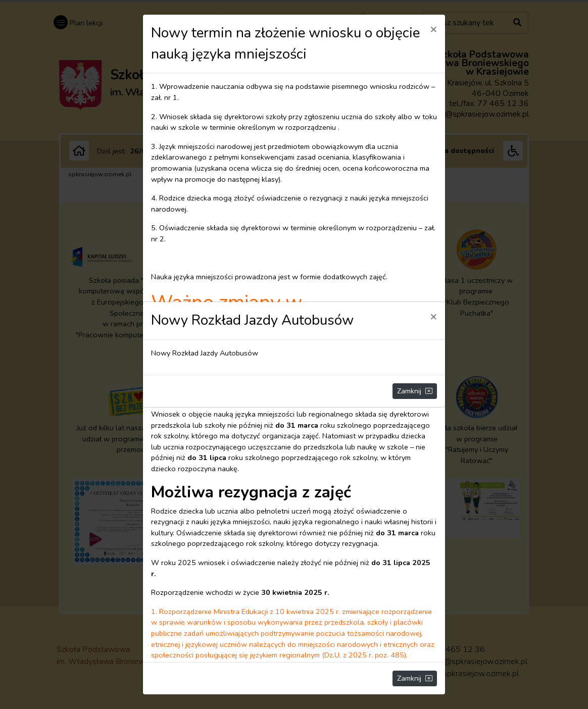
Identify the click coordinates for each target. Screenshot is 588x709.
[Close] (433, 316)
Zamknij (415, 391)
